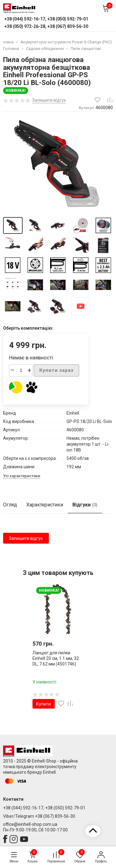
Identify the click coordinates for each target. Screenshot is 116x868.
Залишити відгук (26, 538)
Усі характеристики (22, 476)
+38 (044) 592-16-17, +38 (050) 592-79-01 (44, 808)
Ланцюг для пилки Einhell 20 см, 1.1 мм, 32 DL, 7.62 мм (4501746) (56, 658)
